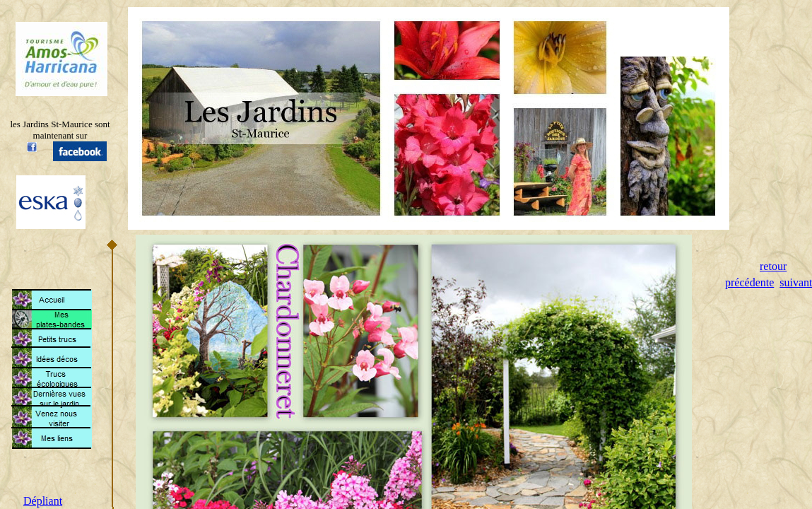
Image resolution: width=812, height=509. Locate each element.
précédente (749, 282)
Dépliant (43, 501)
